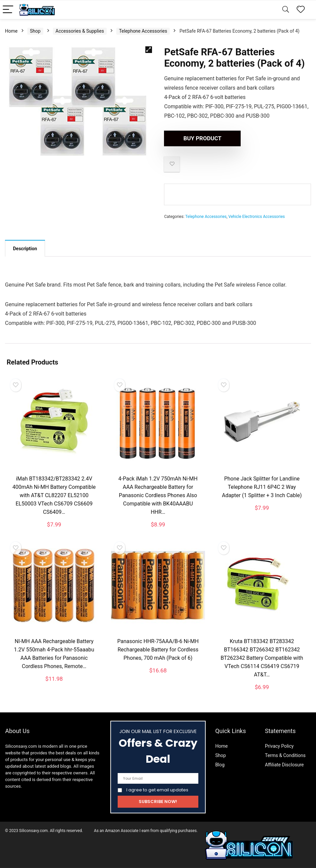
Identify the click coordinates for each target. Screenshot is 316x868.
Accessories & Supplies (80, 31)
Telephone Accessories (143, 31)
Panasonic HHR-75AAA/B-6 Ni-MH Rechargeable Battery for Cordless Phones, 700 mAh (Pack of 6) (158, 650)
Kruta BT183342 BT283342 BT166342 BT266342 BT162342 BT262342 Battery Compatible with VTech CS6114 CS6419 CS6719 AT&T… (262, 658)
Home (11, 31)
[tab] (25, 248)
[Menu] (8, 10)
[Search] (286, 10)
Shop (35, 31)
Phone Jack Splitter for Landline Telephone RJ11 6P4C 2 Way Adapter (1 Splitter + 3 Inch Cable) (262, 487)
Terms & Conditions (285, 755)
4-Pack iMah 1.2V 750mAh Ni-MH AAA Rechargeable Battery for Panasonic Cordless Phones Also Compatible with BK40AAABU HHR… (158, 495)
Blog (220, 765)
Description (25, 249)
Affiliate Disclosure (284, 765)
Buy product (202, 138)
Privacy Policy (279, 746)
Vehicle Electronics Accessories (256, 217)
